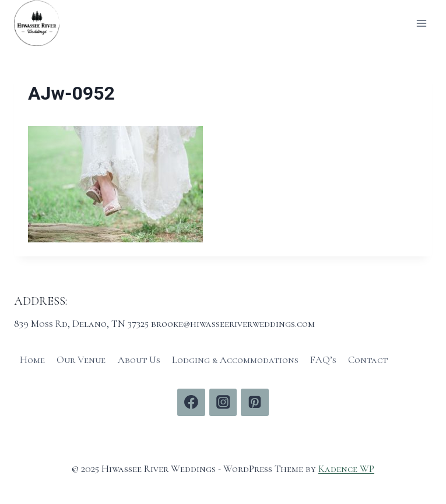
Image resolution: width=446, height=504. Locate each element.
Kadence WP (346, 469)
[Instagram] (223, 403)
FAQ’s (323, 360)
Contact (368, 360)
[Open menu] (421, 23)
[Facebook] (191, 403)
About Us (139, 360)
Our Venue (81, 360)
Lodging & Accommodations (235, 360)
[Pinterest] (255, 403)
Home (32, 360)
